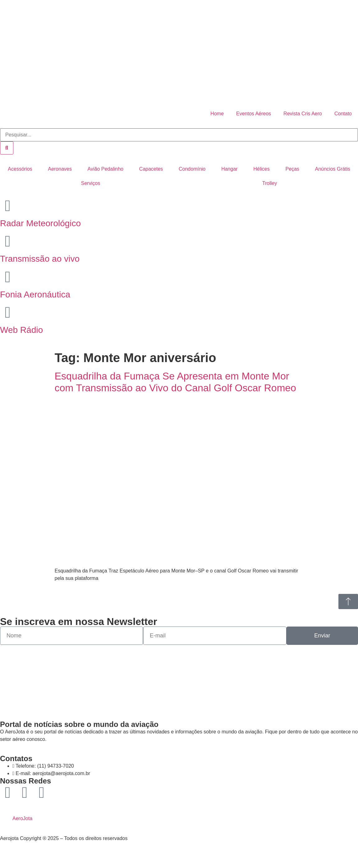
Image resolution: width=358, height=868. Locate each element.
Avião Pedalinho (105, 169)
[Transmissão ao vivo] (8, 241)
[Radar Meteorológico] (8, 206)
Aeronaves (60, 169)
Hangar (229, 169)
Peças (292, 169)
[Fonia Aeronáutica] (8, 277)
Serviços (91, 183)
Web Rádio (21, 330)
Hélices (262, 169)
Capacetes (151, 169)
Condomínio (192, 169)
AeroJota (22, 818)
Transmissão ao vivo (40, 259)
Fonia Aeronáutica (35, 294)
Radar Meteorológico (40, 223)
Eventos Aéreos (253, 114)
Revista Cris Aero (303, 114)
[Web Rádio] (8, 312)
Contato (343, 114)
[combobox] (179, 135)
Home (217, 114)
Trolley (270, 183)
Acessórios (20, 169)
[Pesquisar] (7, 148)
